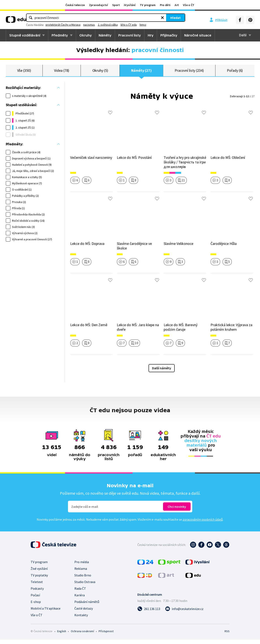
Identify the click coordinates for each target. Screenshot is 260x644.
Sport (116, 5)
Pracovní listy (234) (189, 72)
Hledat (151, 18)
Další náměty (162, 372)
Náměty (105, 35)
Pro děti (165, 5)
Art (177, 5)
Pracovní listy (130, 35)
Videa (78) (62, 72)
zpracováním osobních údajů (203, 524)
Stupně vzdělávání (25, 35)
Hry (151, 35)
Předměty (60, 35)
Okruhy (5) (100, 72)
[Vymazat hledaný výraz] (138, 18)
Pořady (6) (235, 72)
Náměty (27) (141, 72)
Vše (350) (24, 72)
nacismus (138, 25)
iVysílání (130, 5)
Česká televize (75, 5)
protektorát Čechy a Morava (112, 25)
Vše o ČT (189, 5)
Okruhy (86, 35)
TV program (148, 5)
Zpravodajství (99, 5)
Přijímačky (169, 35)
